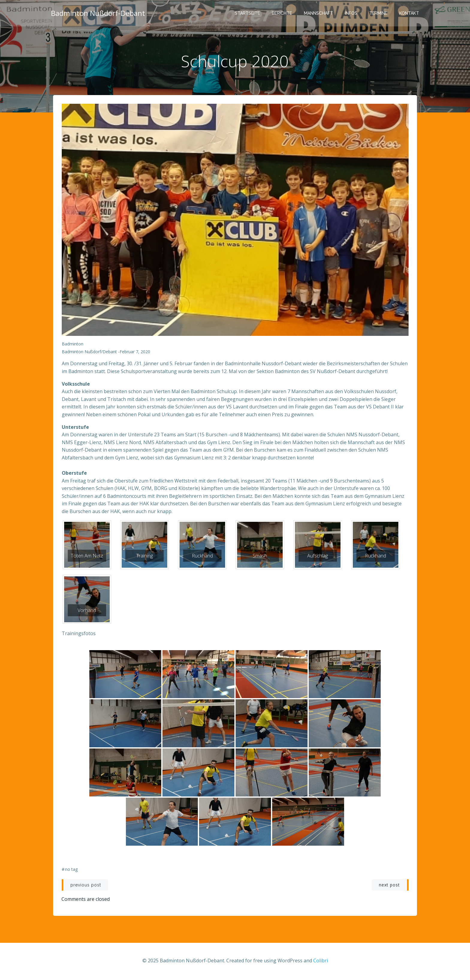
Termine (379, 13)
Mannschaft (319, 13)
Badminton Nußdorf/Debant (89, 353)
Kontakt (410, 13)
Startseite (248, 13)
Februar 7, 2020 (135, 353)
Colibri (321, 962)
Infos (352, 13)
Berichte (283, 13)
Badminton (73, 345)
